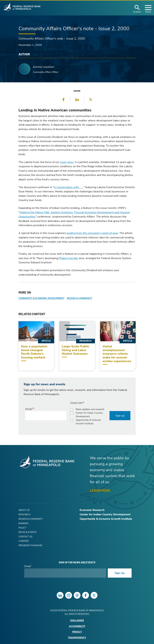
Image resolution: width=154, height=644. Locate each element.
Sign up (120, 416)
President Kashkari (30, 546)
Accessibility (77, 626)
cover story (67, 162)
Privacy (77, 632)
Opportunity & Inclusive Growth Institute (88, 422)
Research (24, 515)
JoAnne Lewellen (44, 67)
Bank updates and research (90, 409)
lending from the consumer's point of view (92, 233)
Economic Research (92, 510)
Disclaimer (77, 621)
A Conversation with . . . (68, 187)
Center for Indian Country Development (89, 415)
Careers (24, 541)
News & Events (28, 532)
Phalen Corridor (69, 258)
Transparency (77, 638)
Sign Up (120, 573)
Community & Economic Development (41, 298)
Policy (22, 528)
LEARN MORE (100, 490)
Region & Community (80, 298)
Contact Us (25, 537)
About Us (24, 510)
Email (29, 409)
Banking (23, 523)
